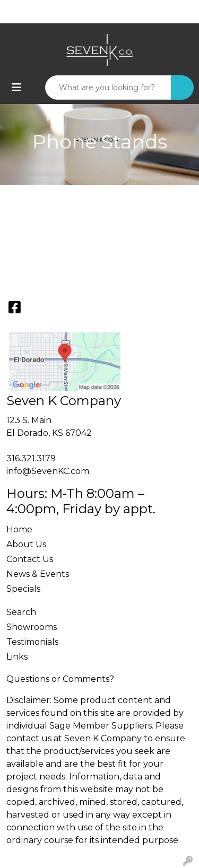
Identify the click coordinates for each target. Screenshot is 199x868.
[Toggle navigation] (16, 87)
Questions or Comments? (60, 679)
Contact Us (30, 559)
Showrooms (32, 627)
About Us (26, 544)
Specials (23, 589)
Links (17, 657)
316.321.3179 (31, 458)
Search (21, 612)
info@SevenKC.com (48, 471)
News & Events (38, 574)
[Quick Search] (108, 87)
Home (19, 529)
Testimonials (32, 642)
